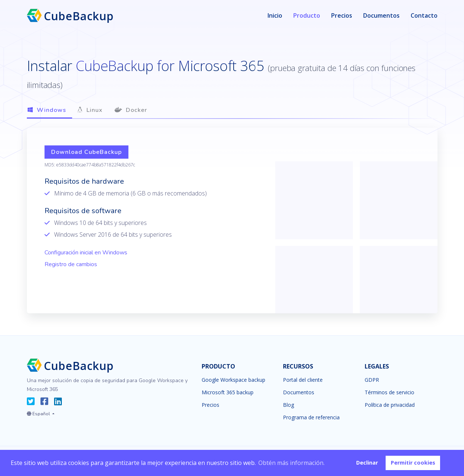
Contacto (424, 15)
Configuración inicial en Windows (86, 253)
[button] (41, 412)
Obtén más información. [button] (291, 463)
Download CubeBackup (86, 152)
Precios (342, 15)
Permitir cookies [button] (413, 463)
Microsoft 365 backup (228, 392)
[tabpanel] (232, 221)
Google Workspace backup (233, 380)
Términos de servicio (389, 392)
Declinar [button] (367, 463)
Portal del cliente (303, 380)
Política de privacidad (390, 405)
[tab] (49, 111)
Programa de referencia (311, 417)
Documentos (381, 15)
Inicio (275, 15)
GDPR (372, 380)
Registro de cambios (71, 264)
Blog (288, 405)
